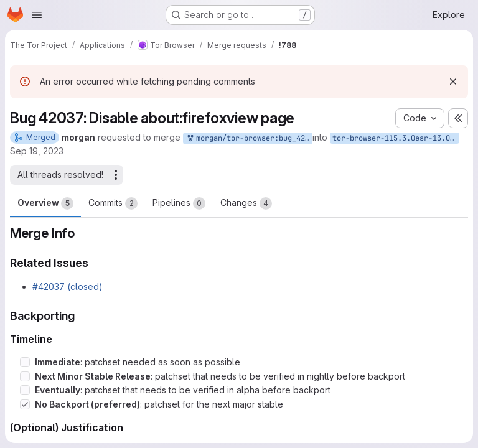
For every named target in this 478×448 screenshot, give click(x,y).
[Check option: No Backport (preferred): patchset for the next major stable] (25, 404)
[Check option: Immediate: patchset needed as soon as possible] (25, 362)
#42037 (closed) (68, 287)
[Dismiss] (453, 82)
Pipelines (179, 203)
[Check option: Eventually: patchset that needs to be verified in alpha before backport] (25, 390)
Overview (45, 203)
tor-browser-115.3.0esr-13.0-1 (396, 138)
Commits (113, 203)
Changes (246, 203)
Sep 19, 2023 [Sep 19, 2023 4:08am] (37, 151)
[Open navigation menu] (37, 15)
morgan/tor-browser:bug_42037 (249, 138)
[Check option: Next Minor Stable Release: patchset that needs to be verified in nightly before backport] (25, 376)
